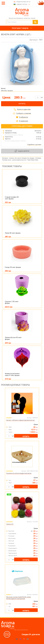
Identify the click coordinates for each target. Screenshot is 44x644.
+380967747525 (22, 4)
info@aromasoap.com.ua (23, 2)
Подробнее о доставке (34, 145)
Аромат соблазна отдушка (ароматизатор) (20, 420)
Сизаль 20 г (10, 524)
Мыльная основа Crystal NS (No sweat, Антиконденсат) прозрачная (19, 598)
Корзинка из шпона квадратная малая (19, 473)
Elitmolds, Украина (7, 91)
